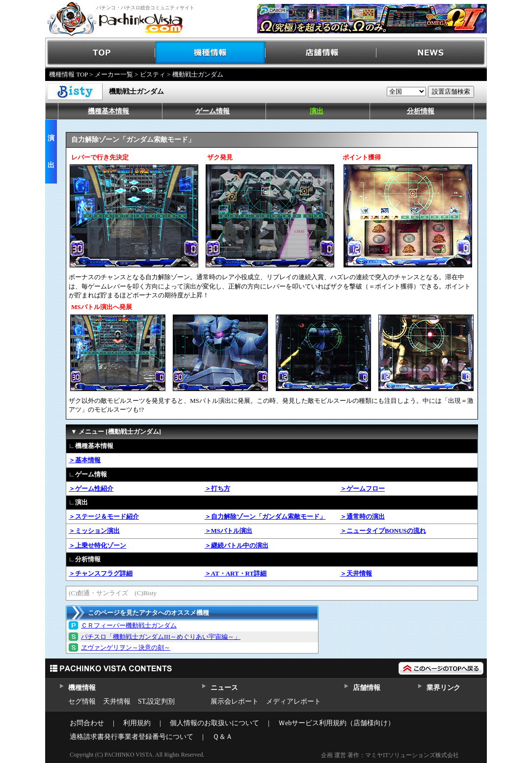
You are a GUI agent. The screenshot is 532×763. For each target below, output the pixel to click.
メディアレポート (293, 701)
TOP (100, 53)
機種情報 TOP (68, 74)
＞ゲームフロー (362, 488)
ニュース (224, 688)
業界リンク (443, 688)
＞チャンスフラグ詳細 (101, 573)
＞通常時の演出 (362, 516)
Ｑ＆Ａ (223, 737)
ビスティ (153, 74)
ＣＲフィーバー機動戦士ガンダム (129, 625)
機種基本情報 (108, 111)
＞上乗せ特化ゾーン (97, 545)
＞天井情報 (356, 573)
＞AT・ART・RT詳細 (236, 573)
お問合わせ (87, 723)
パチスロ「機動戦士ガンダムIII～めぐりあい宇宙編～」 (161, 637)
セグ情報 (82, 701)
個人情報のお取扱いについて (214, 723)
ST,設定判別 (156, 701)
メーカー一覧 (114, 74)
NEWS (432, 53)
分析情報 (421, 111)
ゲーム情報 (213, 111)
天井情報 (117, 701)
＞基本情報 (85, 460)
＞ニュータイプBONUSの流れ (383, 531)
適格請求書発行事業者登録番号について (132, 737)
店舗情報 (321, 53)
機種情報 (211, 53)
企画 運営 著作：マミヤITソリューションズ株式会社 (390, 755)
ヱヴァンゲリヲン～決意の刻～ (126, 647)
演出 (317, 111)
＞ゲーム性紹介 (91, 488)
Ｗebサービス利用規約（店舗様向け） (336, 723)
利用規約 (137, 723)
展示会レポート (235, 701)
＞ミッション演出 (94, 531)
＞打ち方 (217, 488)
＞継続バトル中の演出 (237, 545)
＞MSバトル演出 (229, 531)
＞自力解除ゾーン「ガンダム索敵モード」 (265, 516)
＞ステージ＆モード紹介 (104, 516)
